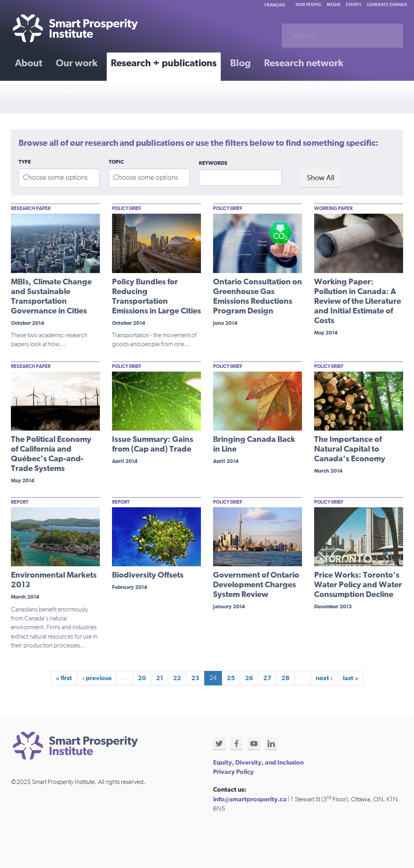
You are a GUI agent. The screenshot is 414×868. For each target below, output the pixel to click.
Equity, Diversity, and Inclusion (258, 763)
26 (249, 678)
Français (275, 5)
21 (159, 678)
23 (195, 678)
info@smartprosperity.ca (250, 799)
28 (285, 678)
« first (64, 678)
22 (177, 678)
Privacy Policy (233, 772)
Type (25, 162)
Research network (304, 63)
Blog (240, 63)
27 (267, 678)
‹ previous (97, 678)
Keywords (213, 163)
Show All (321, 178)
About (29, 63)
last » (351, 678)
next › (324, 678)
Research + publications (164, 63)
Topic (116, 162)
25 (231, 678)
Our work (77, 63)
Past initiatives (47, 92)
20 (142, 678)
